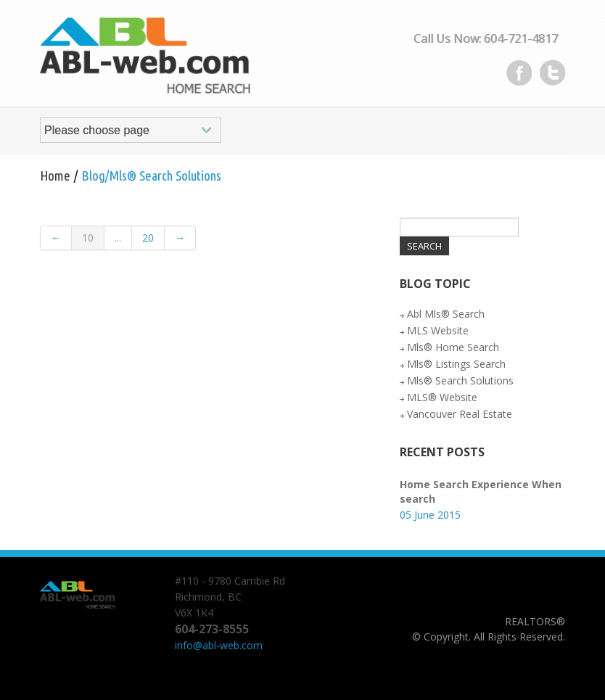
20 (148, 238)
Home (55, 176)
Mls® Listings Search (456, 364)
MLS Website (438, 330)
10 (88, 238)
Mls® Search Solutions (460, 380)
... (118, 238)
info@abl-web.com (219, 645)
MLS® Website (442, 397)
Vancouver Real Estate (460, 414)
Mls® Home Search (453, 347)
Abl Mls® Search (446, 314)
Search (424, 246)
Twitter (552, 73)
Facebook (519, 73)
